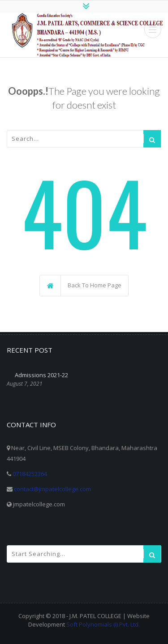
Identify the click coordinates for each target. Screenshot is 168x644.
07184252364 (30, 474)
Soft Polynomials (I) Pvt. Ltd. (103, 624)
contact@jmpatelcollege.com (52, 489)
